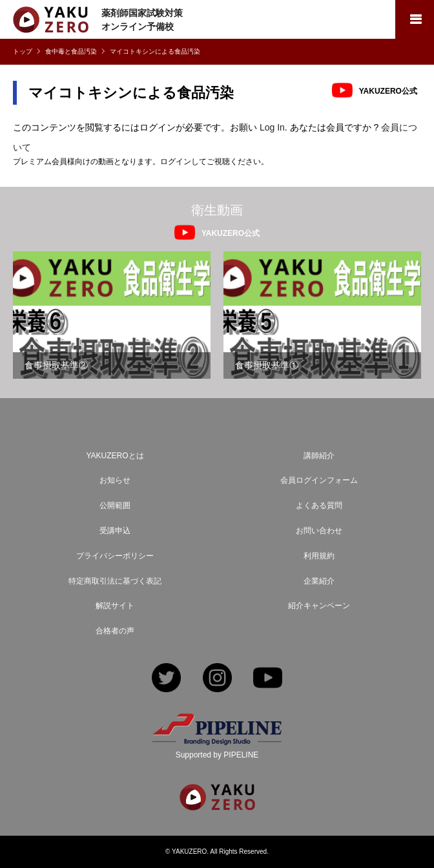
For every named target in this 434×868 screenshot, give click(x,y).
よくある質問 (319, 505)
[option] (112, 315)
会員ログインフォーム (319, 480)
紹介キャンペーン (319, 606)
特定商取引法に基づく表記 (115, 581)
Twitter (166, 679)
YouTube (268, 679)
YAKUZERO (189, 852)
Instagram (217, 679)
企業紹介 (319, 581)
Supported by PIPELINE (217, 755)
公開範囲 (115, 505)
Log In (272, 127)
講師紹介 (319, 456)
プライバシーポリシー (115, 556)
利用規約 (319, 556)
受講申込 (115, 531)
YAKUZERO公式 (388, 90)
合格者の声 (115, 631)
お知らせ (115, 480)
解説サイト (115, 606)
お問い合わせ (319, 531)
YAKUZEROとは (115, 456)
